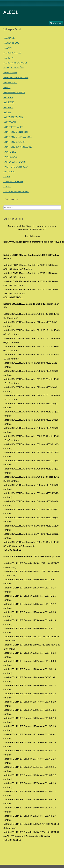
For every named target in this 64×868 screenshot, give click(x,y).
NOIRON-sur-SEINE (13, 182)
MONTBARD (10, 122)
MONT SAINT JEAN (13, 117)
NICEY (7, 177)
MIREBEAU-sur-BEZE (14, 92)
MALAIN (8, 48)
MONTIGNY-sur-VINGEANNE (18, 147)
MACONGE (9, 38)
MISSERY (8, 97)
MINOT (7, 87)
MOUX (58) (9, 172)
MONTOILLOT (10, 152)
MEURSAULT (10, 83)
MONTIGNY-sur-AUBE (14, 142)
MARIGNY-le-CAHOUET (15, 63)
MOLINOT (8, 107)
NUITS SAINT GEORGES (16, 192)
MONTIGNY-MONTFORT (16, 132)
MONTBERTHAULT (13, 127)
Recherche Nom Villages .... (3, 205)
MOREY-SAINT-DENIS (15, 162)
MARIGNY (9, 58)
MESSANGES (10, 73)
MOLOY (7, 112)
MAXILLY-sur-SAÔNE (14, 68)
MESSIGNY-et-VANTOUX (16, 77)
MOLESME (9, 102)
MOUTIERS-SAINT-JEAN (16, 167)
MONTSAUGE (10, 157)
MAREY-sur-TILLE (12, 53)
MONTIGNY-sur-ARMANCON (18, 137)
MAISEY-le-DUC (11, 43)
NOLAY (7, 187)
